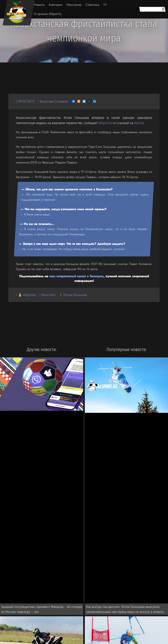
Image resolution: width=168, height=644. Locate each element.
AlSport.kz (105, 123)
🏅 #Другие (27, 295)
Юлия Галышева (76, 295)
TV (105, 5)
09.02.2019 (27, 101)
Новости (39, 5)
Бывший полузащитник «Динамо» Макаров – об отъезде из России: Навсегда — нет (42, 609)
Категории (56, 5)
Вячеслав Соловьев (55, 101)
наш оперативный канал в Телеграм (76, 276)
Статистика (92, 5)
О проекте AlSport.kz (48, 14)
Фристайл (49, 295)
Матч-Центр (74, 5)
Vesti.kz (139, 123)
